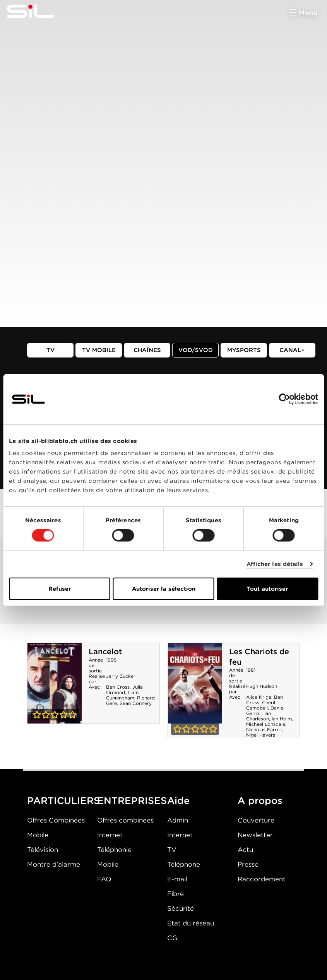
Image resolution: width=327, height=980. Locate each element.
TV (51, 350)
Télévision (43, 850)
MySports (244, 350)
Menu (308, 13)
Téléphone (184, 864)
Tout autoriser (267, 589)
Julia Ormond (124, 690)
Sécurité (181, 908)
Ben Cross (118, 687)
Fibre (175, 894)
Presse (248, 864)
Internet (110, 835)
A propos (260, 800)
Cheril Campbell (261, 705)
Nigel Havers (261, 735)
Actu (245, 850)
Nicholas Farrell (264, 729)
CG (172, 938)
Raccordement (262, 879)
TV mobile (99, 350)
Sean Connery (136, 703)
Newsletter (255, 835)
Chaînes (147, 350)
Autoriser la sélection (164, 589)
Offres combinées (125, 820)
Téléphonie (114, 850)
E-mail (177, 879)
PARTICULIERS (63, 800)
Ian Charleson (259, 716)
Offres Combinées (56, 820)
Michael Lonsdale (266, 724)
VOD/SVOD (196, 350)
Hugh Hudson (262, 686)
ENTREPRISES (132, 800)
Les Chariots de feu (195, 683)
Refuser (60, 589)
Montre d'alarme (54, 864)
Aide (178, 800)
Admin (178, 820)
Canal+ (292, 350)
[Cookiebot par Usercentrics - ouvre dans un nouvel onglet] (284, 399)
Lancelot (105, 652)
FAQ (104, 879)
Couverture (256, 820)
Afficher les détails (275, 564)
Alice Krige (259, 697)
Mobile (38, 835)
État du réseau (191, 923)
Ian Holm (282, 719)
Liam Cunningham (122, 695)
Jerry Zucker (121, 676)
